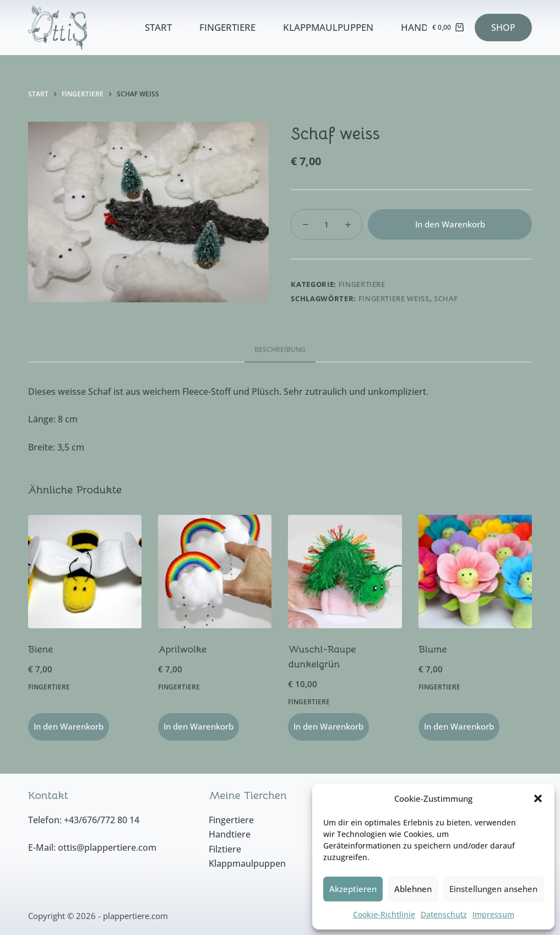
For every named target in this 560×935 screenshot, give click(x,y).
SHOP (503, 28)
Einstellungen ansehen (493, 889)
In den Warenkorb (450, 224)
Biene (41, 649)
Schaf (446, 298)
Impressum (493, 914)
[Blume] (475, 572)
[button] (538, 798)
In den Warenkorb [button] (69, 726)
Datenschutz (444, 914)
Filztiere (225, 849)
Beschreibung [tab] (280, 349)
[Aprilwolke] (215, 572)
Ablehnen (413, 889)
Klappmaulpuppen (328, 27)
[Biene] (85, 572)
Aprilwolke (182, 649)
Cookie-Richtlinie (384, 914)
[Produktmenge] (327, 224)
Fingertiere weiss (394, 298)
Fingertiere (227, 27)
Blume (433, 649)
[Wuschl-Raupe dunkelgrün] (345, 572)
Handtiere (426, 27)
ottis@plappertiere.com (107, 847)
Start (158, 27)
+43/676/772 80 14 (102, 820)
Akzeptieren (353, 889)
